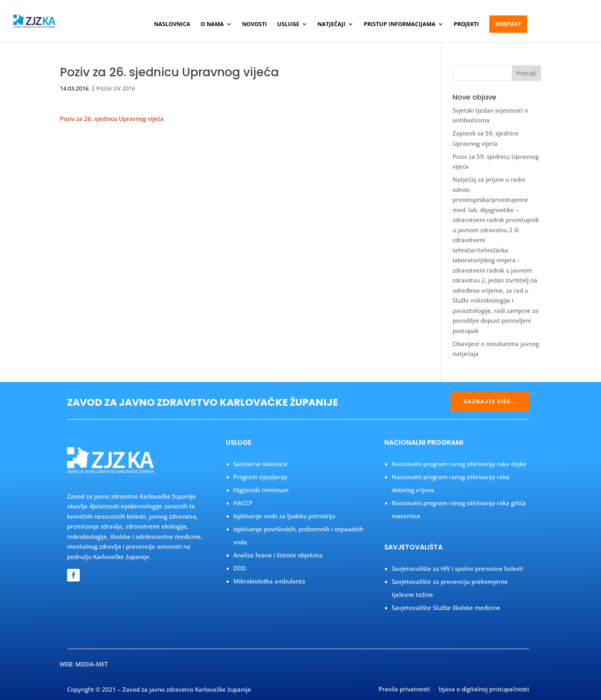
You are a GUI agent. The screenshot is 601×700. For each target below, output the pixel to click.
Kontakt (508, 24)
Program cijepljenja (260, 477)
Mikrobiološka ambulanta (269, 581)
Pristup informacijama (400, 24)
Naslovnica (172, 24)
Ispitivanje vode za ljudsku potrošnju (284, 516)
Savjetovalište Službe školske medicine (446, 608)
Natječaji (331, 24)
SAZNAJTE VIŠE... (490, 401)
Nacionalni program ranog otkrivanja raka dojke (459, 464)
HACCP (243, 503)
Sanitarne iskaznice (260, 464)
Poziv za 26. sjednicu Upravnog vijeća (112, 119)
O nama (212, 24)
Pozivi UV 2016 (116, 88)
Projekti (466, 24)
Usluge (288, 24)
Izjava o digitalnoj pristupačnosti (484, 690)
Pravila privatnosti (404, 690)
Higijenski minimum (261, 490)
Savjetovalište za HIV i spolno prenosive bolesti (457, 568)
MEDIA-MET (92, 664)
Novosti (254, 24)
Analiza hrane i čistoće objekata (278, 555)
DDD (240, 568)
